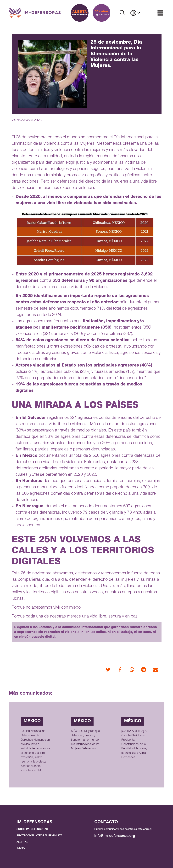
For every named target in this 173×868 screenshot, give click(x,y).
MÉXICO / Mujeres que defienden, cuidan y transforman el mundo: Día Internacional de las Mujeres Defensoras (85, 740)
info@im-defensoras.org (115, 836)
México (32, 721)
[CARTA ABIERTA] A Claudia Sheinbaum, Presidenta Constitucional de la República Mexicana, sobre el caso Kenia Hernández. (134, 744)
